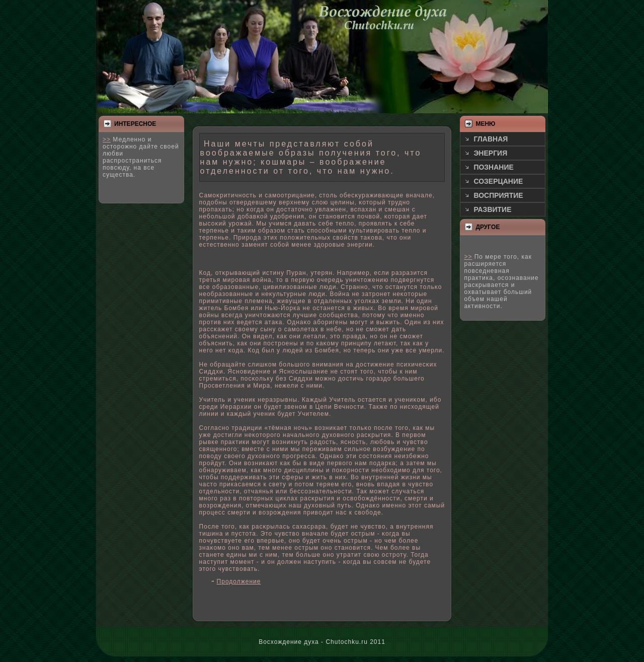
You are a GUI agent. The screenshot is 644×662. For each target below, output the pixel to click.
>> (107, 139)
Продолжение (239, 581)
